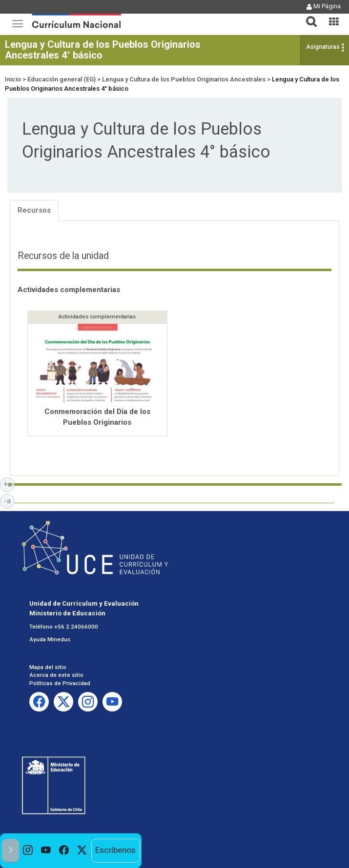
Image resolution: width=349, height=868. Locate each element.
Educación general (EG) (62, 79)
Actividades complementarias (69, 290)
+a (9, 484)
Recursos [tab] (34, 210)
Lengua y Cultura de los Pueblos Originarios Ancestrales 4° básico (103, 50)
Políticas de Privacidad (60, 683)
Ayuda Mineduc (50, 639)
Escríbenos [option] (115, 850)
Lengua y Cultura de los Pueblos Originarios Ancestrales (184, 79)
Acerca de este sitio (56, 675)
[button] (308, 16)
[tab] (308, 16)
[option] (28, 851)
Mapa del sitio (48, 667)
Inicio (13, 79)
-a (9, 500)
